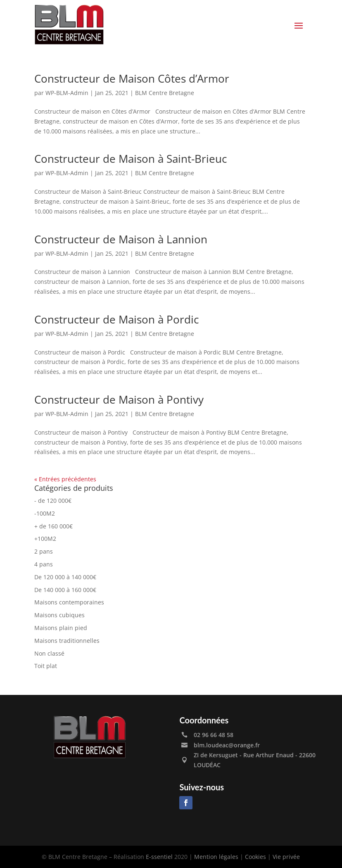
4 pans (44, 564)
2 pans (44, 551)
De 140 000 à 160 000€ (65, 590)
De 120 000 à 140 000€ (65, 577)
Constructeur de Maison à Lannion (121, 239)
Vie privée (286, 857)
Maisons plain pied (61, 628)
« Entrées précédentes (65, 479)
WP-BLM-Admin (67, 93)
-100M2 (45, 513)
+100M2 (45, 539)
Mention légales (216, 857)
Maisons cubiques (59, 615)
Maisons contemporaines (69, 602)
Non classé (49, 653)
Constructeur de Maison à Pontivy (119, 400)
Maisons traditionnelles (67, 641)
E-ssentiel (159, 857)
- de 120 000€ (53, 501)
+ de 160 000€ (53, 526)
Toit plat (46, 666)
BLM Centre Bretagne (165, 93)
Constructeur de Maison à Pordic (116, 319)
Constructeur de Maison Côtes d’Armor (132, 78)
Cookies (255, 857)
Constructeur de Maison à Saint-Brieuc (131, 159)
